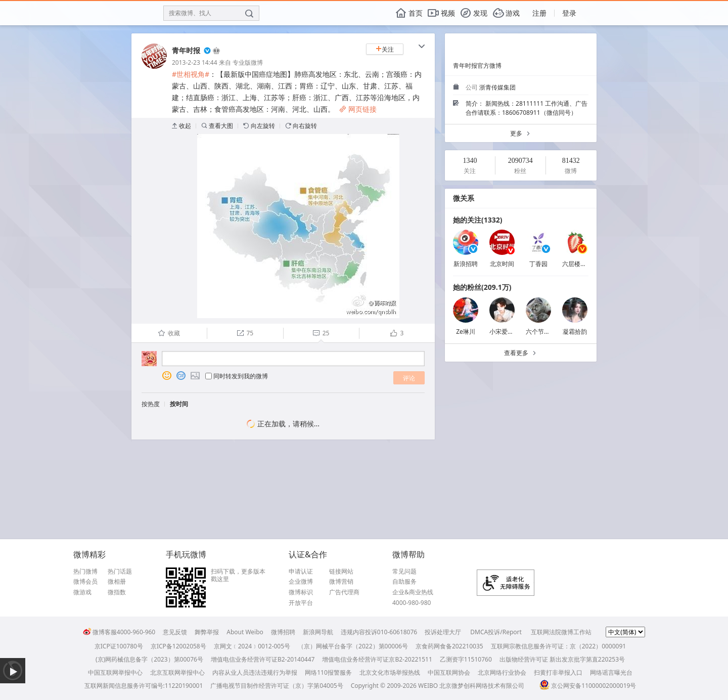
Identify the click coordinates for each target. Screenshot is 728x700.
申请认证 (301, 572)
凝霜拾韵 (575, 332)
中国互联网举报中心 (115, 672)
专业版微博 (248, 62)
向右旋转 (301, 126)
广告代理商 (344, 592)
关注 (385, 49)
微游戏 (82, 592)
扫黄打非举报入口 (558, 672)
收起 (181, 126)
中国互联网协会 (449, 672)
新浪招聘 (466, 264)
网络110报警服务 (328, 672)
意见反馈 (175, 632)
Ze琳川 (466, 332)
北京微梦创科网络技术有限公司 (482, 686)
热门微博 (85, 572)
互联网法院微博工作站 (561, 632)
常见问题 (404, 572)
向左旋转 (259, 126)
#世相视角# (191, 74)
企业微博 (301, 582)
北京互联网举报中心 (177, 672)
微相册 (117, 582)
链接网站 (341, 572)
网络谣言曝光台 (611, 672)
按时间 (179, 404)
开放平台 (301, 603)
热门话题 (120, 572)
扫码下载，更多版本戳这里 (238, 575)
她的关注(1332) (478, 220)
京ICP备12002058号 (178, 646)
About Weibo (245, 632)
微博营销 (341, 582)
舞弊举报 (207, 632)
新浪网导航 (318, 632)
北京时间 (502, 264)
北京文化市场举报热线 (390, 672)
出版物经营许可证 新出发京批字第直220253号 (562, 659)
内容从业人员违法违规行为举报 (255, 672)
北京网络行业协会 (502, 672)
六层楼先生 (577, 264)
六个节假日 (541, 332)
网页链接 (358, 109)
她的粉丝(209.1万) (482, 287)
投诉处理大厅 (443, 632)
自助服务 (404, 582)
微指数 (117, 592)
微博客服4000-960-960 (119, 632)
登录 (569, 13)
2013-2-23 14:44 (195, 62)
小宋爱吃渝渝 (508, 332)
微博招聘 (283, 632)
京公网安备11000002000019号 (588, 686)
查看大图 (217, 126)
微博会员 (85, 582)
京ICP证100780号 (119, 646)
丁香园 (538, 264)
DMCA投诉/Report (496, 632)
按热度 (151, 404)
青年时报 (186, 50)
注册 (539, 13)
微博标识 (301, 592)
